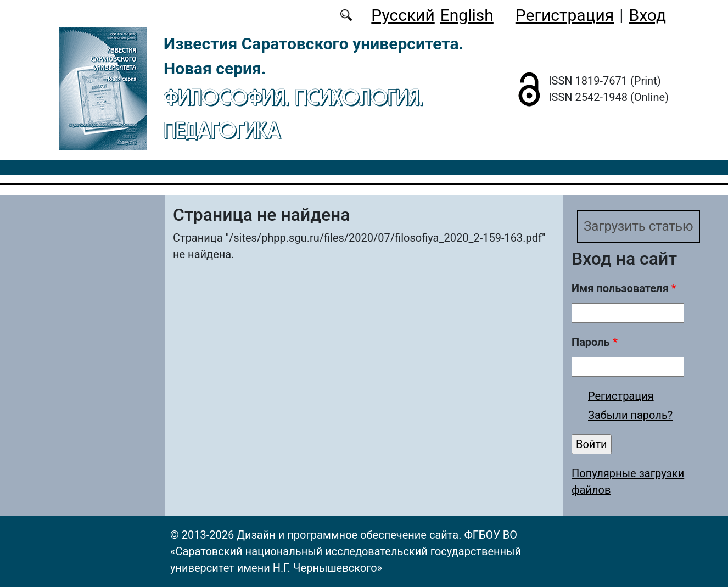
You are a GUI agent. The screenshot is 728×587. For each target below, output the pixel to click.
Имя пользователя (624, 288)
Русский (403, 15)
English (467, 15)
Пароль (595, 342)
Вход (648, 15)
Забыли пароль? (630, 415)
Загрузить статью (639, 226)
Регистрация (565, 15)
